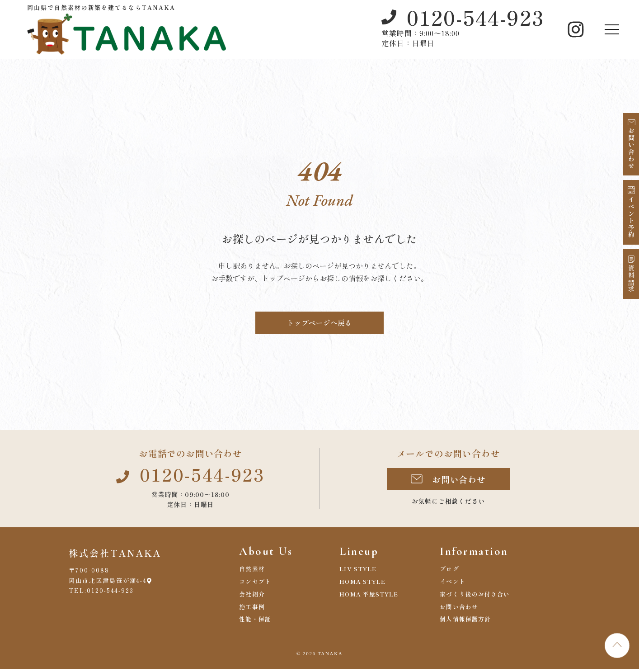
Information (478, 554)
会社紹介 (252, 597)
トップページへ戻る (319, 323)
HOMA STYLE (363, 584)
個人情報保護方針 (465, 622)
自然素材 (252, 572)
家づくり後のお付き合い (475, 597)
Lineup (361, 554)
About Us (268, 554)
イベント (453, 584)
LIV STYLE (359, 572)
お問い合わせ (631, 148)
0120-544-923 (475, 17)
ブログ (449, 572)
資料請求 (631, 279)
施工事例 (252, 610)
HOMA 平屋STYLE (370, 597)
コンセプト (255, 584)
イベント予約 (631, 217)
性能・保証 (255, 622)
